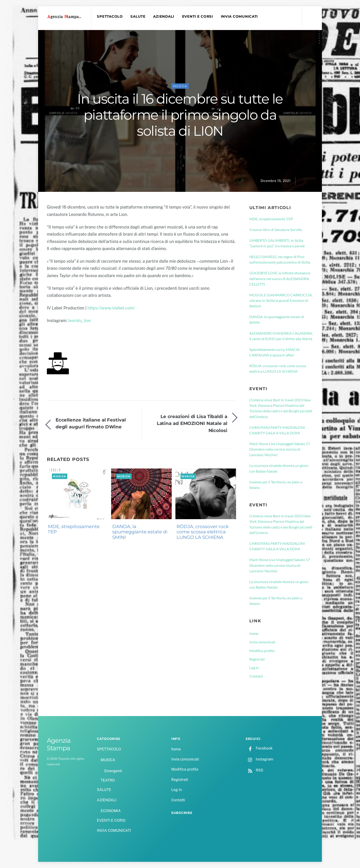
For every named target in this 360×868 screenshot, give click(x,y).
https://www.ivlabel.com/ (111, 308)
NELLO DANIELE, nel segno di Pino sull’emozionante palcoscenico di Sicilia (280, 259)
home (254, 633)
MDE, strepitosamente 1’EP (74, 529)
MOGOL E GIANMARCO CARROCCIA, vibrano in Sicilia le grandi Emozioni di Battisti (281, 300)
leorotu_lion (80, 321)
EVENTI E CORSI (198, 17)
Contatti (256, 676)
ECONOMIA (111, 811)
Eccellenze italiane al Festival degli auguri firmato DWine (91, 423)
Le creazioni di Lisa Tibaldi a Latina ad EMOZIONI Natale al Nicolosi (192, 423)
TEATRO (108, 780)
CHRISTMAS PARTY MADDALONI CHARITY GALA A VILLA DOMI (277, 430)
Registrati (257, 659)
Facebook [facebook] (259, 748)
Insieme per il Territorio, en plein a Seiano (276, 485)
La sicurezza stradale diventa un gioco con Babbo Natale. (279, 468)
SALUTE (138, 17)
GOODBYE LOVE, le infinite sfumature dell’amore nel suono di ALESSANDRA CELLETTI (280, 278)
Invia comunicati (262, 642)
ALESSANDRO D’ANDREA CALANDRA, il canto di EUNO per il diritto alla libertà (281, 336)
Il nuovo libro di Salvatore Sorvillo (276, 230)
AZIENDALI (164, 17)
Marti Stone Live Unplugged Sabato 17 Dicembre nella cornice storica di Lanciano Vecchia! (280, 449)
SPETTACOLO (110, 17)
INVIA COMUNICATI (239, 17)
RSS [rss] (254, 770)
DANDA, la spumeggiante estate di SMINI (140, 532)
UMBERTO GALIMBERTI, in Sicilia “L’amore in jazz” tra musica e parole (277, 243)
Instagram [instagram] (259, 759)
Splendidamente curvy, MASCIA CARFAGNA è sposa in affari (274, 352)
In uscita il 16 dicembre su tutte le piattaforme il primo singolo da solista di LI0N (180, 115)
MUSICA (180, 86)
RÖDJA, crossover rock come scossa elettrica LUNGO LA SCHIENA (203, 532)
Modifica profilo (262, 651)
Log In (254, 668)
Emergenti (113, 771)
